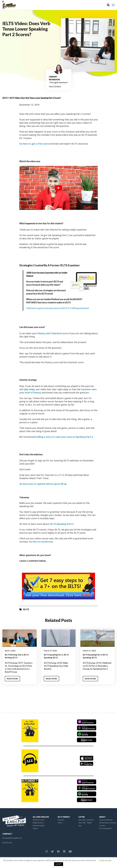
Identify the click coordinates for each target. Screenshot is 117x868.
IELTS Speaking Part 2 (92, 655)
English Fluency (38, 823)
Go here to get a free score (34, 144)
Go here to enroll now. (41, 542)
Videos (35, 828)
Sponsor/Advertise (106, 820)
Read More (12, 679)
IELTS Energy (64, 817)
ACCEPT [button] (59, 864)
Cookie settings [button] (105, 860)
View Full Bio (55, 86)
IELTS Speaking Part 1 (53, 655)
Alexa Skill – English (85, 823)
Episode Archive (39, 820)
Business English (39, 826)
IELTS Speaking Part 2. (62, 524)
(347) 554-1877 (7, 843)
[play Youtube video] (59, 188)
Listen (82, 817)
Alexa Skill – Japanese (86, 820)
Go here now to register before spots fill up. (43, 484)
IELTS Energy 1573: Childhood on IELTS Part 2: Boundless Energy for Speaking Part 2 (97, 666)
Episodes (61, 820)
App (80, 826)
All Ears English (41, 817)
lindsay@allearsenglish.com (12, 838)
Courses (102, 826)
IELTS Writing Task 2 (14, 655)
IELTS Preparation (106, 828)
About (102, 817)
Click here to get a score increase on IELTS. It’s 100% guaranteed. (58, 308)
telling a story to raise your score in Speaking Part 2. (65, 437)
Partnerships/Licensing (107, 823)
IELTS (5, 98)
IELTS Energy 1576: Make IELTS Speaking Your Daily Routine (56, 666)
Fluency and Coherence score (53, 333)
